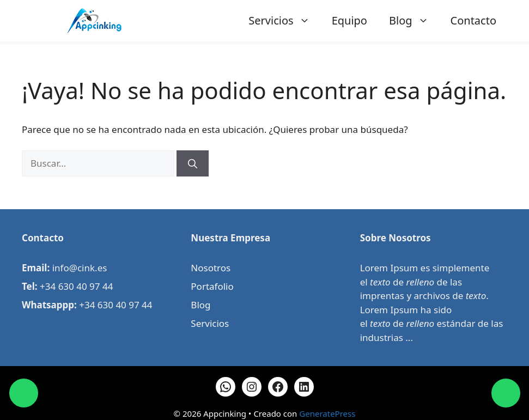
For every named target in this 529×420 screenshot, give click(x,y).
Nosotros (211, 268)
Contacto (473, 20)
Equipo (349, 20)
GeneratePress (327, 413)
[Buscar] (193, 163)
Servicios (284, 21)
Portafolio (212, 286)
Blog (414, 21)
